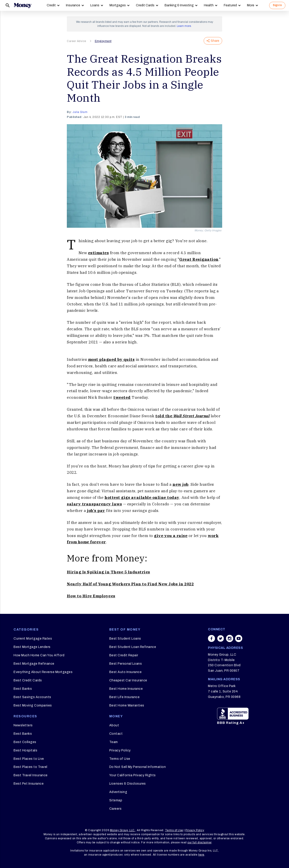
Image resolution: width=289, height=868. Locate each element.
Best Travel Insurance (31, 775)
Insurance (73, 5)
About (114, 725)
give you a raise (171, 536)
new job (181, 484)
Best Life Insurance (125, 697)
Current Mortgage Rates (33, 639)
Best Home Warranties (127, 705)
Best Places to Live (29, 759)
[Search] (8, 5)
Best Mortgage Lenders (32, 647)
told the (182, 416)
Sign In (277, 5)
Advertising (118, 792)
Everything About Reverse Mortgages (43, 672)
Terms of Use (120, 759)
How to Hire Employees (91, 596)
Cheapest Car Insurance (128, 680)
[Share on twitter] (221, 638)
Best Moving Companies (33, 705)
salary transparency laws (94, 504)
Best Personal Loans (126, 664)
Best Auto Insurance (126, 672)
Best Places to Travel (30, 767)
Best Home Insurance (126, 689)
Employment (103, 41)
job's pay (96, 511)
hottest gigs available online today (142, 497)
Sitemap (116, 800)
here (201, 855)
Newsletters (23, 725)
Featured (230, 5)
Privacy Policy (120, 750)
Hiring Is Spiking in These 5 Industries (108, 572)
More (251, 5)
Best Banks (23, 689)
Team (114, 742)
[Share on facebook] (212, 638)
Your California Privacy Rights (133, 775)
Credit (51, 5)
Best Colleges (25, 742)
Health (209, 5)
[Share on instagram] (230, 638)
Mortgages (118, 5)
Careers (115, 809)
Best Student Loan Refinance (133, 647)
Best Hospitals (25, 750)
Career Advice (77, 41)
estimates (99, 253)
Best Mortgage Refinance (34, 664)
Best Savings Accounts (32, 697)
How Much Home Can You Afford (39, 655)
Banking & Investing (179, 5)
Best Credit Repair (124, 655)
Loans (95, 5)
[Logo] (23, 5)
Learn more (184, 26)
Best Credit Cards (28, 680)
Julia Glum (80, 112)
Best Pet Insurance (29, 784)
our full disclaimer (199, 842)
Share (213, 41)
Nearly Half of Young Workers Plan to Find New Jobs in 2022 (130, 584)
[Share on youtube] (239, 638)
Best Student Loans (125, 639)
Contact (116, 734)
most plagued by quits (111, 359)
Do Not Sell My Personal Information (138, 767)
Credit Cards (145, 5)
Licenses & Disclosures (128, 784)
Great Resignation (199, 259)
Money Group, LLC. (123, 830)
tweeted (122, 397)
